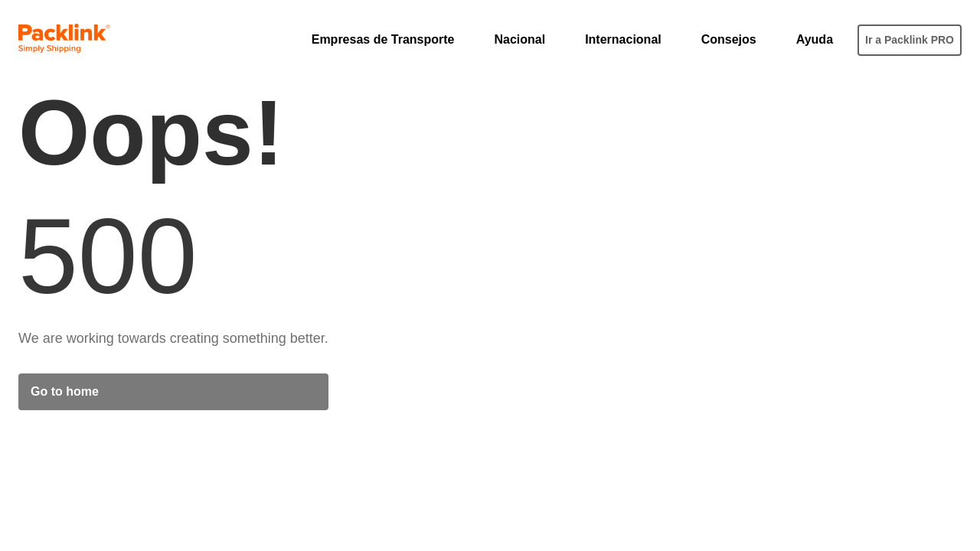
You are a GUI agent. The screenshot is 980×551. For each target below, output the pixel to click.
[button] (391, 40)
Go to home (65, 391)
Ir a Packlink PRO (910, 40)
